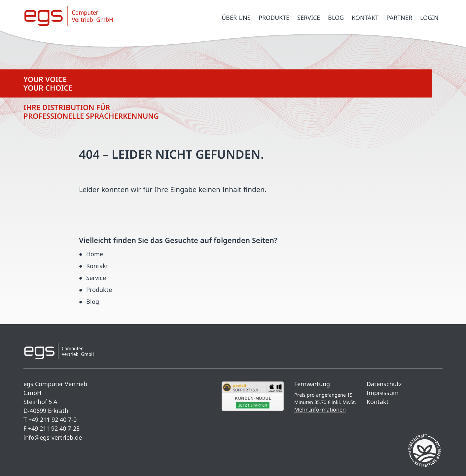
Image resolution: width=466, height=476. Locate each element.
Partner (399, 18)
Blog (336, 18)
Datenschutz (384, 384)
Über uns (236, 18)
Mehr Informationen (320, 410)
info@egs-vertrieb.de (53, 437)
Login (429, 18)
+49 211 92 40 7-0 (53, 419)
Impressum (383, 393)
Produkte (274, 18)
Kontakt (365, 18)
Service (309, 18)
